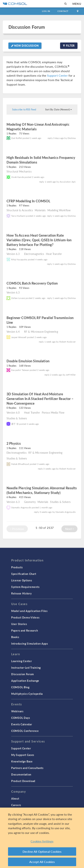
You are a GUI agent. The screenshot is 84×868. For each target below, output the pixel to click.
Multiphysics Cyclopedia (27, 694)
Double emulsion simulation (28, 361)
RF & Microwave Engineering (41, 332)
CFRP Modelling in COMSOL (28, 201)
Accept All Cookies (42, 862)
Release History (21, 593)
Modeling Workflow (59, 210)
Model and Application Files (29, 611)
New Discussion (25, 45)
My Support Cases (23, 755)
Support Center (57, 75)
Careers (16, 805)
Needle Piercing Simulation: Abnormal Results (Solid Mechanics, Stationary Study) (42, 490)
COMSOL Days (21, 718)
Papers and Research (25, 630)
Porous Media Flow (53, 412)
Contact (63, 11)
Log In (46, 11)
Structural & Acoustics (20, 210)
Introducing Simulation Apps (30, 643)
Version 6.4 (13, 332)
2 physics (14, 443)
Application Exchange (25, 681)
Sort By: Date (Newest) (59, 109)
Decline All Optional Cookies (42, 851)
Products (17, 567)
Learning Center (22, 661)
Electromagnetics (34, 254)
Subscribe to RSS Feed (24, 109)
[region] (42, 838)
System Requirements (25, 587)
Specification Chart (24, 574)
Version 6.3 (13, 254)
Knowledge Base (22, 761)
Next (69, 529)
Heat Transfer (54, 254)
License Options (22, 580)
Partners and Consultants (27, 768)
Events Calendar (22, 724)
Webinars (17, 711)
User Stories (19, 624)
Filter (69, 45)
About (15, 798)
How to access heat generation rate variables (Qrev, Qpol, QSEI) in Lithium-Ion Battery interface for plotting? (39, 240)
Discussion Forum (27, 27)
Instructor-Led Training (26, 668)
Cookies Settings (42, 841)
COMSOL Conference (25, 731)
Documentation (21, 774)
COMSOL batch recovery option (32, 283)
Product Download (23, 781)
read (42, 130)
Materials (40, 210)
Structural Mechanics (19, 171)
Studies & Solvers (17, 418)
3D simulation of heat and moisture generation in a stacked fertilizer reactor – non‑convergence (40, 399)
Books (15, 637)
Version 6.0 (13, 412)
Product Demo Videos (25, 617)
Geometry (30, 502)
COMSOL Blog (20, 687)
